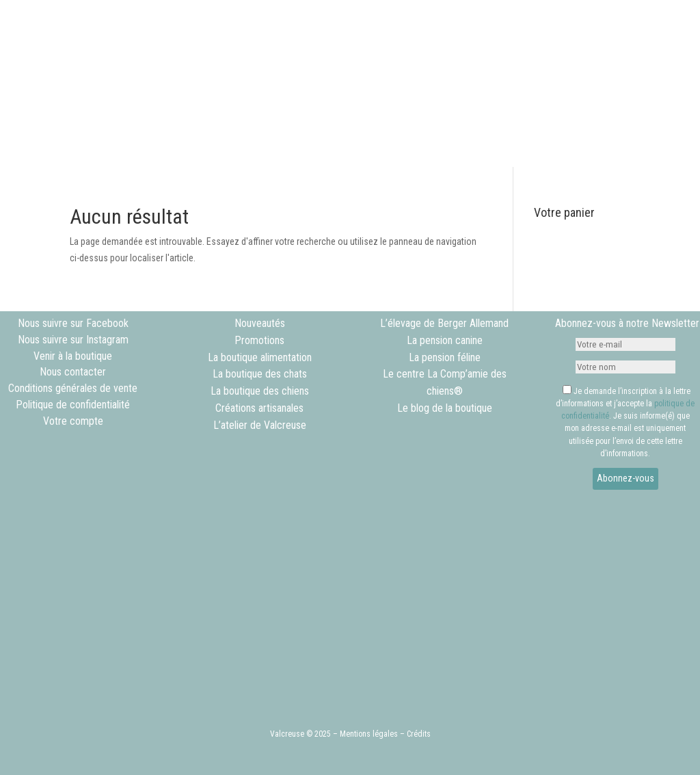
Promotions (259, 340)
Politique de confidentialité (73, 405)
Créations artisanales (259, 408)
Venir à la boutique (73, 356)
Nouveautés (260, 323)
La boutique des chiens (260, 391)
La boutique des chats (260, 374)
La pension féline (445, 357)
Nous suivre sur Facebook (73, 323)
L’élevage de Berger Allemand (444, 323)
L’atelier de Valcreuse (260, 425)
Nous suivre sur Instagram (73, 340)
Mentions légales (369, 734)
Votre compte (73, 421)
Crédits (419, 734)
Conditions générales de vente (73, 388)
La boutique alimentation (260, 357)
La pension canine (445, 340)
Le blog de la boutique (445, 408)
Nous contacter (73, 372)
